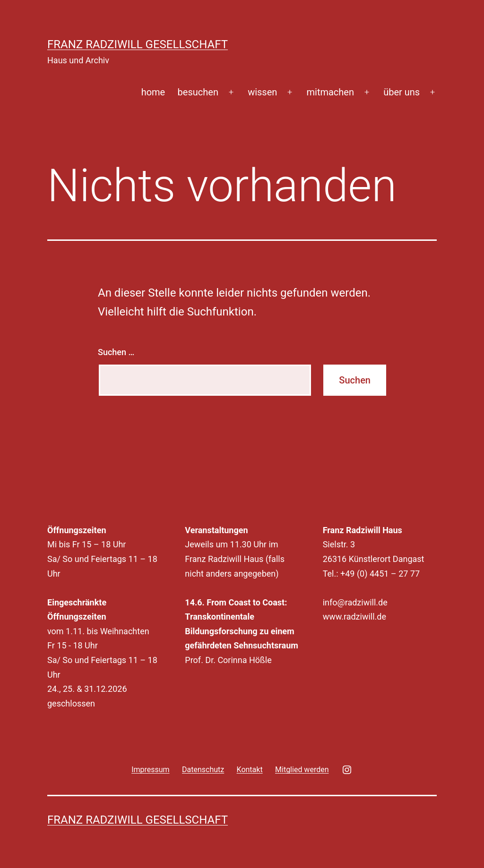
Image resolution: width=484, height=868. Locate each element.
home (153, 92)
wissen (262, 92)
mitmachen (331, 92)
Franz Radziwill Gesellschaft (138, 44)
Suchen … (116, 352)
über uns (402, 92)
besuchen (198, 92)
